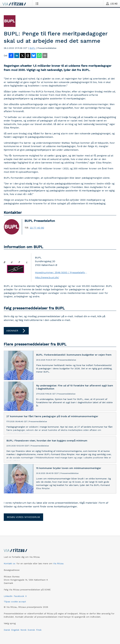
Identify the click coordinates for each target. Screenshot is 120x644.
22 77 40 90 (37, 228)
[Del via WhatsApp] (39, 56)
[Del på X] (22, 56)
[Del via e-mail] (45, 56)
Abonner (16, 331)
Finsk (39, 630)
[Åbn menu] (38, 4)
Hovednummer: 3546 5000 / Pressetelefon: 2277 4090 (61, 272)
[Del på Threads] (28, 56)
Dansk (7, 630)
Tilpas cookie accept (15, 602)
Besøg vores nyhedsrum (23, 517)
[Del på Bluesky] (34, 56)
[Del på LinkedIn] (17, 56)
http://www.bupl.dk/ (47, 277)
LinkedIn (8, 596)
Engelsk (15, 630)
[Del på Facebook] (11, 56)
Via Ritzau (58, 563)
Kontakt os (10, 563)
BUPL (32, 48)
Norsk (23, 630)
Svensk (31, 630)
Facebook (19, 596)
